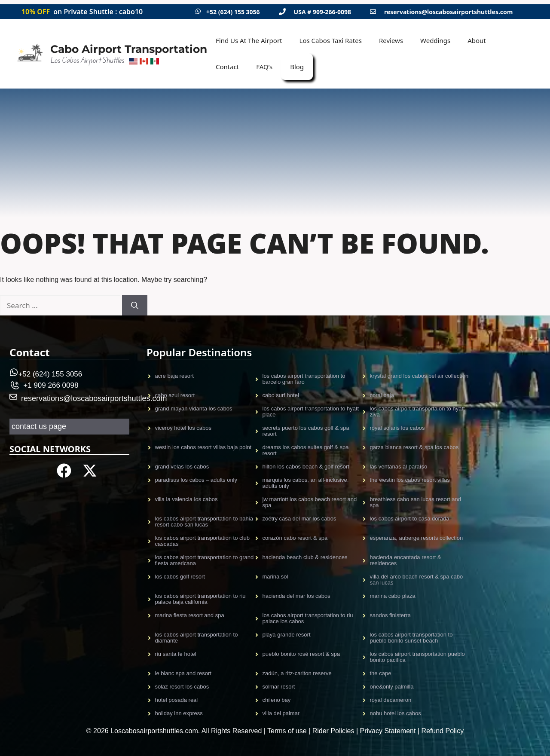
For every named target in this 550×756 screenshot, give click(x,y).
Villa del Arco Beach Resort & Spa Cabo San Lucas (417, 580)
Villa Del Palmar (281, 713)
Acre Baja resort (174, 376)
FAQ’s (264, 67)
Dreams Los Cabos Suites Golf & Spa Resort (306, 450)
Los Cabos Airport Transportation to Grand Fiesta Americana (205, 560)
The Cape (381, 673)
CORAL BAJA (382, 395)
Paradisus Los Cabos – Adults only (196, 480)
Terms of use (287, 731)
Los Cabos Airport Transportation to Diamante (197, 638)
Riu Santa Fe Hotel (176, 654)
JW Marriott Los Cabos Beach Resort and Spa (310, 502)
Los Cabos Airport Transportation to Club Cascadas (202, 541)
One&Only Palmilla (392, 687)
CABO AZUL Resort (175, 395)
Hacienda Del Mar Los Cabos (296, 596)
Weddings (435, 40)
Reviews (391, 40)
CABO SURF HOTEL (281, 395)
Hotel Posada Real (177, 700)
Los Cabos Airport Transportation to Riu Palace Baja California (200, 599)
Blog (297, 67)
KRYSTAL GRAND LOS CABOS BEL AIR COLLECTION (419, 376)
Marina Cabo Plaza (393, 596)
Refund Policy (442, 731)
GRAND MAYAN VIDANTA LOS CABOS (194, 409)
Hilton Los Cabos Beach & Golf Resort (306, 467)
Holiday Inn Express (179, 713)
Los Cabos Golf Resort (180, 577)
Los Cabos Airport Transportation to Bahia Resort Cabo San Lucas (204, 522)
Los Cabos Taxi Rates (331, 40)
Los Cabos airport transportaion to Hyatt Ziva (417, 412)
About (477, 40)
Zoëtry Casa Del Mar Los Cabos (299, 519)
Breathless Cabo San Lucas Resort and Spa (416, 502)
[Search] (135, 306)
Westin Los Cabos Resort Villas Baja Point (203, 447)
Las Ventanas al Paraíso (399, 467)
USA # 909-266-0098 (322, 12)
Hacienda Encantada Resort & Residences (406, 560)
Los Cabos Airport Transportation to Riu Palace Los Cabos (308, 618)
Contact (227, 67)
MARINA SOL (275, 577)
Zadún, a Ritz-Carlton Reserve (297, 673)
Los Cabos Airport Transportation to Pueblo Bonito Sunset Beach (411, 638)
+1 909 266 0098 (51, 385)
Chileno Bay (277, 700)
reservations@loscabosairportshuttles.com (449, 12)
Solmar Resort (279, 687)
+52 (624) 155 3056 (233, 12)
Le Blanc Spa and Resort (183, 673)
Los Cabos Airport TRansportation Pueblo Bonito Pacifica (417, 657)
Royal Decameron (391, 700)
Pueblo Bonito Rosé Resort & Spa (301, 654)
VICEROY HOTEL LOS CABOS (183, 428)
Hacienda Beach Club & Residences (305, 557)
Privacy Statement (388, 731)
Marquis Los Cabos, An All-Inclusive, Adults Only (306, 483)
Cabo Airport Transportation (129, 49)
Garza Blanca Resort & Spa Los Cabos (414, 447)
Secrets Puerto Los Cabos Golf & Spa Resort (306, 431)
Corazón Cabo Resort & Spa (295, 538)
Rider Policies (333, 731)
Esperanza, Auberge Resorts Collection (417, 538)
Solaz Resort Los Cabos (182, 687)
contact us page (39, 426)
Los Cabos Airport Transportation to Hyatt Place (311, 412)
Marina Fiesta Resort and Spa (190, 615)
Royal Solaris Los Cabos (397, 428)
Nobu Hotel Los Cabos (396, 713)
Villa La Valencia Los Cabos (186, 499)
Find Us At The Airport (249, 40)
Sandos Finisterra (390, 615)
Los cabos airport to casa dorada (410, 519)
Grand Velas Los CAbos (182, 467)
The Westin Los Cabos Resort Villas (410, 480)
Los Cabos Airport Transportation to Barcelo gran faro (304, 379)
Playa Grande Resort (287, 635)
